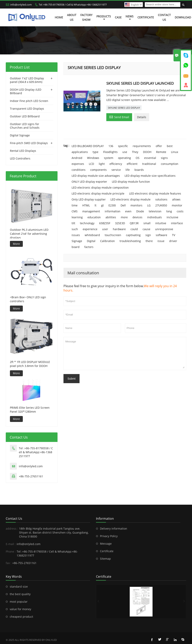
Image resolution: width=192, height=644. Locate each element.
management (91, 211)
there (149, 241)
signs (164, 158)
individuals (155, 217)
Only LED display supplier (89, 199)
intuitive (161, 223)
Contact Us (164, 17)
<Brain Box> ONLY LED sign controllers (28, 299)
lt (96, 205)
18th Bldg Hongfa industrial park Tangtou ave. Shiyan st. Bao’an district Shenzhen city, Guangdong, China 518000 (54, 532)
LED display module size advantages (96, 176)
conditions (79, 170)
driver (173, 241)
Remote (161, 152)
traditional (149, 164)
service (116, 170)
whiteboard (92, 235)
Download (183, 17)
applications (80, 152)
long (169, 211)
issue (161, 241)
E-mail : (11, 544)
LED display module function (131, 182)
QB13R (134, 223)
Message (125, 353)
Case (118, 17)
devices (137, 217)
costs (180, 211)
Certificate (146, 17)
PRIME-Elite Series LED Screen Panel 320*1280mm (30, 410)
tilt (73, 223)
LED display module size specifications (150, 176)
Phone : (11, 551)
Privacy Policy (109, 536)
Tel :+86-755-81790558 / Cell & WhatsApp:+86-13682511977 (73, 5)
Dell (123, 205)
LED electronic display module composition (100, 188)
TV (174, 235)
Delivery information (114, 529)
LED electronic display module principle (98, 193)
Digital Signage (20, 135)
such (75, 229)
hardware (119, 229)
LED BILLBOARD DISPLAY (88, 146)
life (128, 170)
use (125, 152)
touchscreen (113, 235)
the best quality (20, 594)
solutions (161, 199)
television (155, 211)
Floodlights (110, 152)
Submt (71, 379)
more (124, 217)
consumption (170, 164)
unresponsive (164, 229)
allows (176, 199)
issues (76, 235)
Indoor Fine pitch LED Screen (29, 101)
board (76, 247)
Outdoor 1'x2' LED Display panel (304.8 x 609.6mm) (27, 80)
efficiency (116, 164)
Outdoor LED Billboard (25, 116)
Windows (93, 158)
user (105, 229)
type (96, 152)
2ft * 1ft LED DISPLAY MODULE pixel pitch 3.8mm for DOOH (30, 364)
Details (142, 117)
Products (104, 18)
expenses (78, 164)
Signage (77, 241)
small (147, 223)
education (94, 217)
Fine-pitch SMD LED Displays (29, 143)
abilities (111, 217)
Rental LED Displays (23, 151)
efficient (132, 164)
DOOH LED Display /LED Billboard (26, 91)
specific (123, 146)
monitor (177, 205)
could (134, 229)
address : (12, 529)
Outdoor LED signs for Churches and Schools (25, 126)
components (98, 170)
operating (124, 158)
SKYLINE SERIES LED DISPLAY (124, 108)
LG (149, 205)
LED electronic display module (131, 199)
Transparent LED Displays (27, 109)
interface (177, 223)
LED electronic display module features (155, 193)
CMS (75, 211)
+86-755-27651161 (31, 476)
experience (90, 229)
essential (150, 158)
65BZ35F (105, 223)
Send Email (119, 117)
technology (87, 223)
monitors (136, 205)
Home (59, 17)
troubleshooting (130, 241)
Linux (175, 152)
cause (146, 229)
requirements (142, 146)
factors (89, 247)
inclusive (172, 217)
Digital (91, 241)
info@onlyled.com (21, 5)
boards (139, 170)
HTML (86, 205)
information (113, 211)
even (128, 211)
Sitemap (105, 559)
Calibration (108, 241)
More (16, 244)
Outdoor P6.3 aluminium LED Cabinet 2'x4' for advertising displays (29, 234)
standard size (19, 587)
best (170, 146)
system (109, 158)
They (135, 152)
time (75, 205)
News (130, 18)
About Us (72, 17)
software (161, 235)
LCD (91, 164)
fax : (9, 563)
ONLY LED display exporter (89, 182)
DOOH (147, 152)
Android (77, 158)
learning (77, 217)
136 (111, 146)
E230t (112, 205)
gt (102, 205)
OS (138, 158)
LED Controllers (20, 158)
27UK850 (161, 205)
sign (148, 235)
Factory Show (86, 17)
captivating (133, 235)
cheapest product (21, 617)
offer (159, 146)
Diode (140, 211)
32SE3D (120, 223)
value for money (20, 609)
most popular (19, 602)
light (102, 164)
